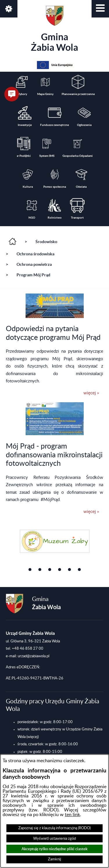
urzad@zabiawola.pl (34, 656)
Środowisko (46, 242)
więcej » (91, 393)
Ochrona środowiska (35, 254)
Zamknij (54, 859)
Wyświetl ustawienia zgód (54, 839)
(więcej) (33, 737)
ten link (72, 815)
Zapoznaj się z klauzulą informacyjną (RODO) (54, 828)
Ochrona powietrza (34, 264)
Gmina (54, 29)
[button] (100, 9)
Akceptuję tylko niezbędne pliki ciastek (54, 849)
